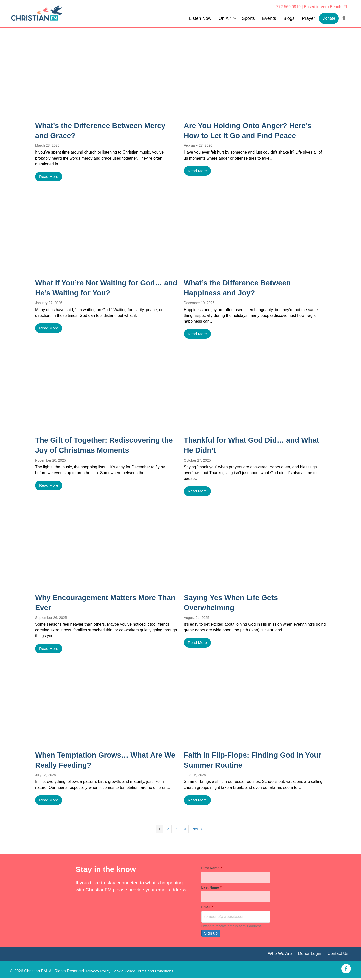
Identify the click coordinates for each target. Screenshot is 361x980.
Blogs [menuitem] (289, 18)
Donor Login (308, 955)
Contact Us (338, 955)
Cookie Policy (124, 970)
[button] (235, 18)
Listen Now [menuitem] (200, 18)
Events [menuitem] (269, 18)
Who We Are (278, 955)
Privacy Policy (99, 970)
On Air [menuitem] (225, 18)
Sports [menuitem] (248, 18)
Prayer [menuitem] (308, 18)
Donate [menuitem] (329, 18)
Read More (49, 177)
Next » (197, 830)
